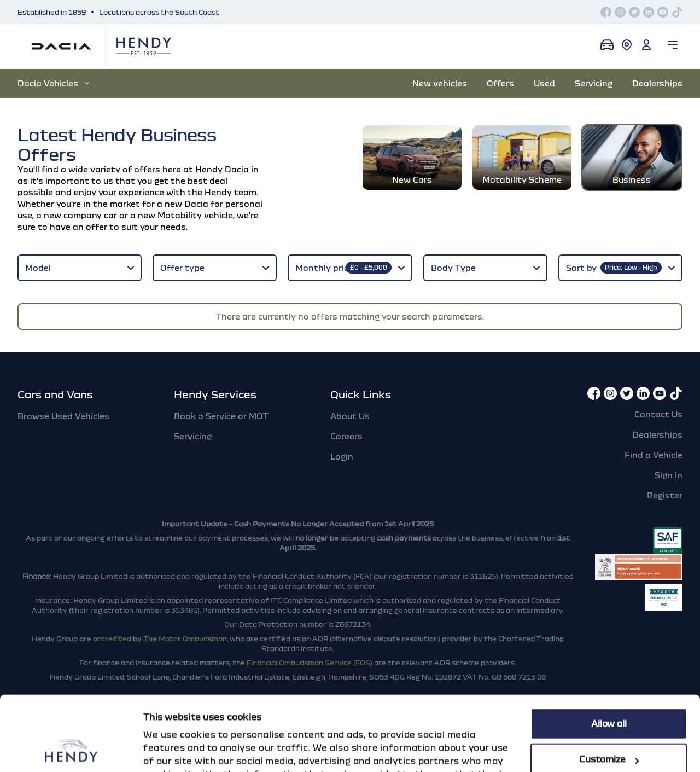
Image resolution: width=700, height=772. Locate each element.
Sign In (669, 475)
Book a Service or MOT (221, 416)
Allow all (609, 657)
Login (342, 456)
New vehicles (440, 83)
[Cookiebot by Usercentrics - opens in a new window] (71, 751)
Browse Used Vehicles (63, 416)
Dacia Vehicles (53, 83)
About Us (350, 416)
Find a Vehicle (654, 455)
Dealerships (657, 83)
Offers (500, 83)
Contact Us (658, 414)
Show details (172, 751)
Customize (609, 693)
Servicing (594, 83)
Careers (346, 436)
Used (544, 83)
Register (665, 495)
